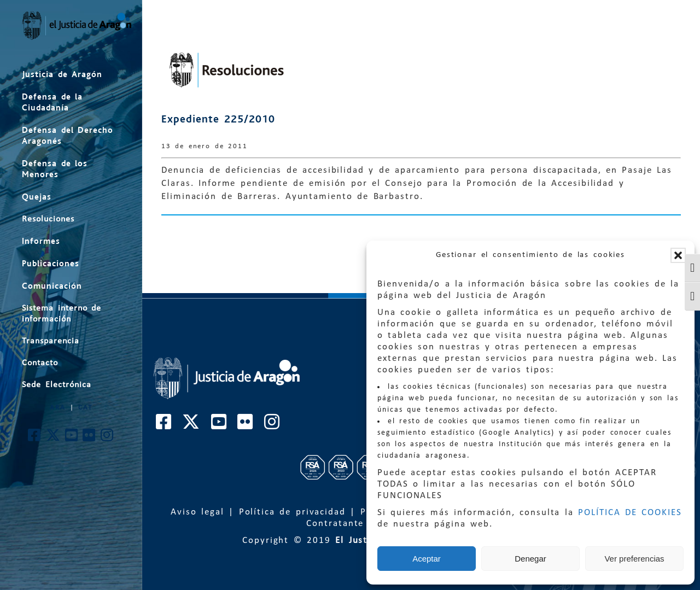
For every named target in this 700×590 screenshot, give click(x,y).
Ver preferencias (634, 559)
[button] (678, 255)
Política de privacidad (292, 512)
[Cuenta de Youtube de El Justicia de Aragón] (72, 438)
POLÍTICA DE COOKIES (630, 513)
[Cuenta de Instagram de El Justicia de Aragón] (107, 438)
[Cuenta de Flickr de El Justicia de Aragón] (89, 438)
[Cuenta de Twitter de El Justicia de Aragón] (54, 438)
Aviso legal (197, 512)
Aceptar (427, 559)
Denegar (530, 559)
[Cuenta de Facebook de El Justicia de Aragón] (35, 438)
